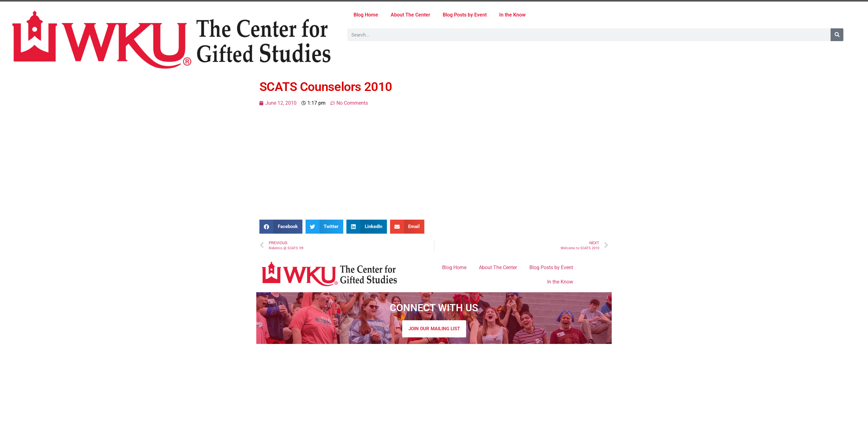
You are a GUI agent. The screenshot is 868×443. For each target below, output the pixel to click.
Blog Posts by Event (465, 15)
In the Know (512, 15)
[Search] (837, 35)
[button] (281, 227)
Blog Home (366, 15)
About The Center (410, 15)
